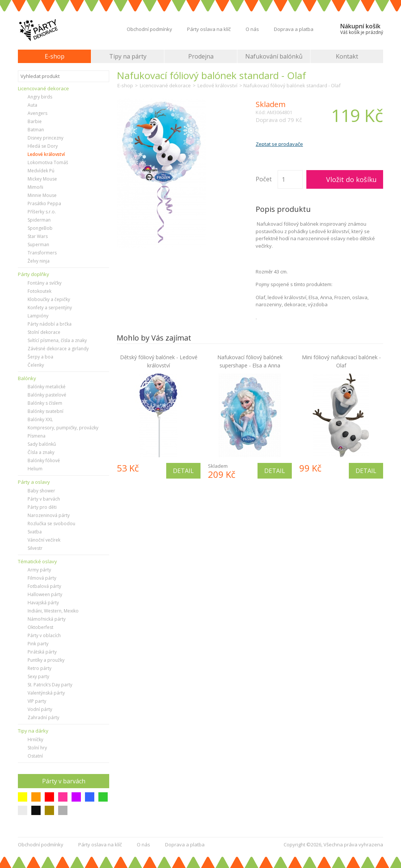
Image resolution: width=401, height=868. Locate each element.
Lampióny (38, 316)
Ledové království (46, 154)
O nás (252, 29)
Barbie (35, 121)
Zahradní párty (43, 717)
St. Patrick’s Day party (50, 685)
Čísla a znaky (41, 452)
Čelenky (36, 365)
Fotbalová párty (44, 586)
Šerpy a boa (40, 357)
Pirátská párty (42, 652)
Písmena (37, 436)
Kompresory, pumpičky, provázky (63, 428)
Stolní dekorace (44, 332)
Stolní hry (37, 748)
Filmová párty (42, 578)
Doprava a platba (294, 29)
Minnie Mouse (42, 195)
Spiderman (39, 220)
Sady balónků (42, 444)
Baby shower (41, 491)
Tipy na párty (128, 56)
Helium (35, 469)
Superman (38, 245)
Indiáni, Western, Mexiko (53, 611)
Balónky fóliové (44, 460)
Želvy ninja (39, 261)
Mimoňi (35, 187)
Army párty (39, 570)
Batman (36, 130)
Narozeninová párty (49, 515)
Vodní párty (40, 709)
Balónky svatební (45, 411)
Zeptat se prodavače (279, 144)
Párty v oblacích (44, 635)
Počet (264, 179)
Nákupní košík (362, 29)
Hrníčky (35, 739)
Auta (32, 105)
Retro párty (40, 668)
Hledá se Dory (43, 146)
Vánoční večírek (44, 540)
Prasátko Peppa (44, 203)
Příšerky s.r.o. (42, 212)
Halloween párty (45, 594)
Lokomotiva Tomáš (48, 162)
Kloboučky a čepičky (49, 299)
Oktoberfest (40, 627)
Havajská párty (43, 603)
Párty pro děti (42, 507)
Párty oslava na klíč (209, 29)
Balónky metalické (47, 387)
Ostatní (35, 756)
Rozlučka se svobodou (51, 524)
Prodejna (201, 56)
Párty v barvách (44, 499)
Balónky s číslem (45, 403)
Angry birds (40, 97)
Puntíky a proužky (46, 660)
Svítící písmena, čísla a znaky (57, 340)
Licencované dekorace (165, 85)
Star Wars (38, 236)
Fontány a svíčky (45, 283)
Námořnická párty (47, 619)
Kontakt (347, 56)
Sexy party (38, 676)
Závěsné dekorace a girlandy (58, 349)
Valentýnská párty (46, 693)
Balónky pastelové (47, 395)
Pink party (38, 644)
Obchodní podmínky (149, 29)
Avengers (37, 113)
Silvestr (35, 548)
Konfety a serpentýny (50, 308)
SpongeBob (40, 228)
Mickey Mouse (42, 179)
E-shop (55, 56)
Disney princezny (45, 138)
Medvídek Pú (41, 171)
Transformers (42, 253)
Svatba (35, 532)
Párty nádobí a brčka (50, 324)
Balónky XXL (40, 419)
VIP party (37, 701)
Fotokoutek (40, 291)
